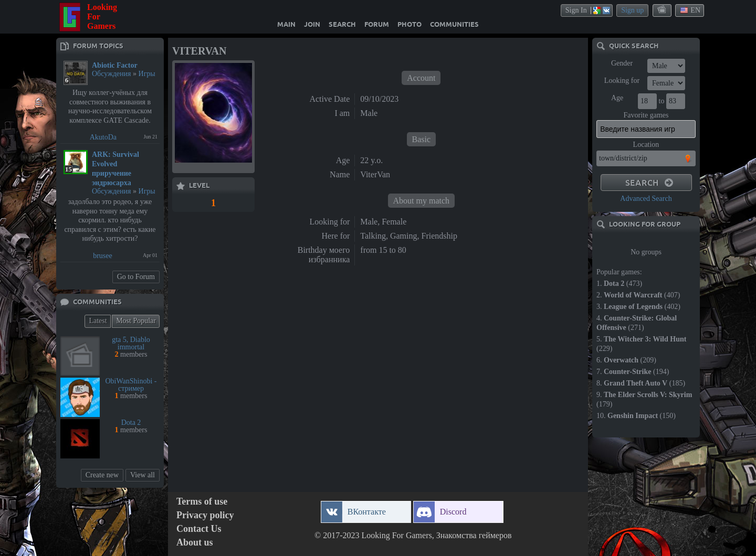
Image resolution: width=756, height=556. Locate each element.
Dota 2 (131, 423)
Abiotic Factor (115, 65)
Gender (622, 63)
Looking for (622, 81)
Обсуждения (112, 74)
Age (617, 98)
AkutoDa (103, 137)
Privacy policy (205, 515)
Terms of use (202, 502)
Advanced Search (646, 199)
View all (143, 475)
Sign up (632, 10)
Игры (147, 74)
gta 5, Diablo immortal (131, 343)
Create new (102, 475)
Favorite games (646, 115)
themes (663, 10)
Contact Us (199, 529)
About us (195, 543)
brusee (103, 256)
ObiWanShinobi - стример (131, 385)
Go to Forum (136, 277)
